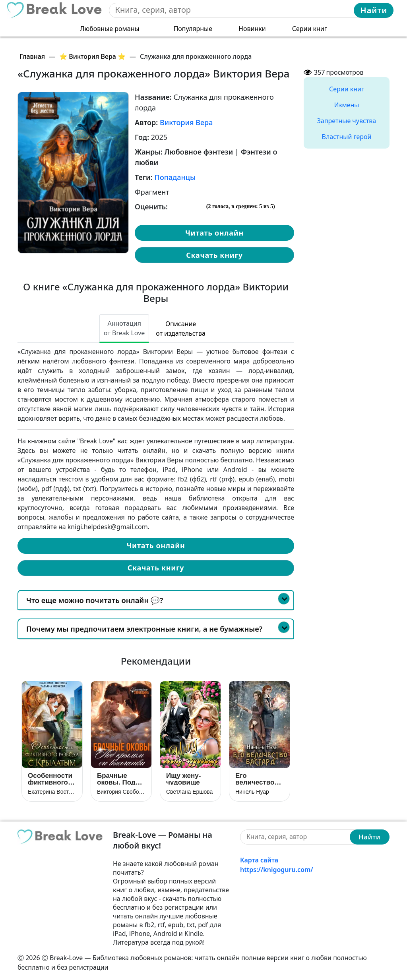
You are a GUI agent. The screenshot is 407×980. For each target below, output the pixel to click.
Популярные (193, 29)
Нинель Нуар (252, 792)
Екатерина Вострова (52, 792)
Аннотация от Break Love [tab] (124, 328)
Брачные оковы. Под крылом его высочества (117, 779)
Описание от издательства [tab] (181, 329)
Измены (347, 105)
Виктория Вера (186, 122)
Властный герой (347, 137)
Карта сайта (259, 860)
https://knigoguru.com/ (277, 870)
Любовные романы (110, 29)
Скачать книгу (214, 255)
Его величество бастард (255, 779)
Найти (374, 10)
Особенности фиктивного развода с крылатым (50, 779)
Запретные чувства (347, 121)
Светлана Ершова (189, 792)
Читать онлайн (214, 233)
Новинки (252, 29)
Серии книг (310, 29)
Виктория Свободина (121, 792)
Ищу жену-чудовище (183, 779)
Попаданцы (175, 177)
